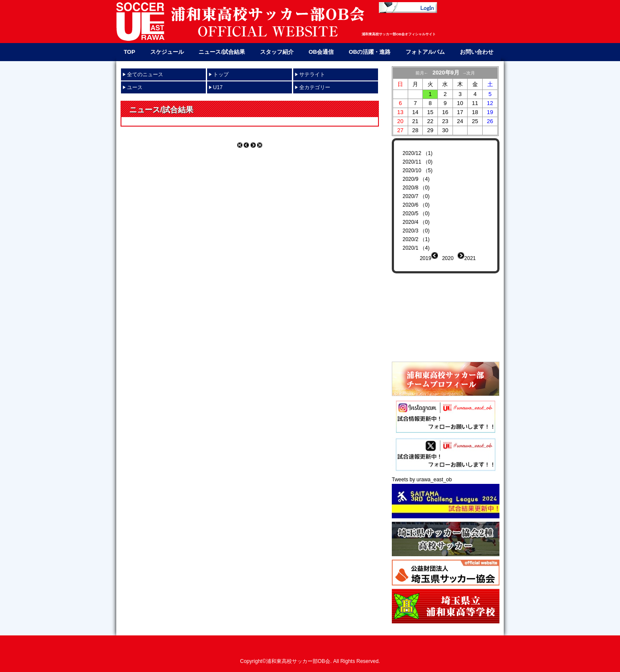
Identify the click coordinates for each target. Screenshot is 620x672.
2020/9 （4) (416, 179)
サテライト (312, 74)
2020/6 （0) (416, 205)
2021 (470, 258)
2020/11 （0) (417, 162)
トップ (221, 74)
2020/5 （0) (416, 214)
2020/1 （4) (416, 248)
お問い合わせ (477, 52)
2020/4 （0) (416, 222)
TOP (129, 52)
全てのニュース (145, 74)
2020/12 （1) (417, 153)
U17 (218, 87)
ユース (135, 87)
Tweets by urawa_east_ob (422, 473)
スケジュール (167, 52)
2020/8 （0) (416, 188)
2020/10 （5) (417, 170)
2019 (426, 258)
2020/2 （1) (416, 239)
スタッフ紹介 (277, 52)
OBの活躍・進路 (370, 52)
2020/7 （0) (416, 196)
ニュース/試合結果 (222, 52)
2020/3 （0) (416, 231)
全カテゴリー (315, 87)
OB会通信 (321, 52)
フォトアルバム (425, 52)
